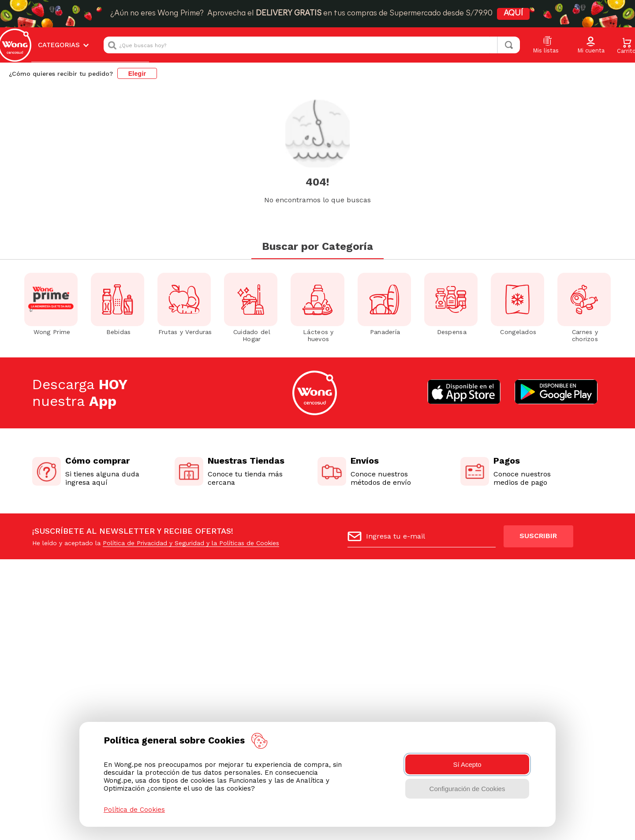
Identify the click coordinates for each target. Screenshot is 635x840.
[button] (591, 45)
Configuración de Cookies (467, 789)
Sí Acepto (467, 764)
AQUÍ (527, 14)
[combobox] (312, 45)
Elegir (137, 74)
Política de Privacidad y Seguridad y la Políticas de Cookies (191, 515)
